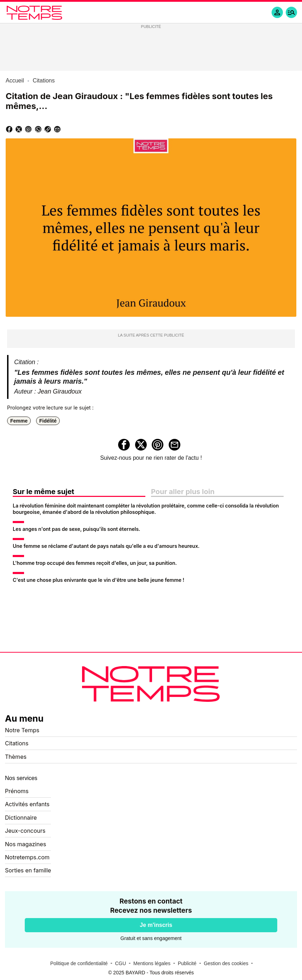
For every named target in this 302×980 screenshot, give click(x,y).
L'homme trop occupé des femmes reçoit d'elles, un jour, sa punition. (95, 563)
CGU (120, 963)
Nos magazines (25, 844)
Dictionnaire (21, 818)
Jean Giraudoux (60, 391)
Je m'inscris (156, 925)
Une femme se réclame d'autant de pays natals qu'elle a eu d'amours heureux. (106, 546)
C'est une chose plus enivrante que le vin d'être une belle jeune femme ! (98, 580)
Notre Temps (22, 730)
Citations (17, 743)
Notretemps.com (27, 857)
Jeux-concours (25, 831)
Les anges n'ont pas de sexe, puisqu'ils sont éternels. (77, 529)
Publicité (187, 963)
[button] (291, 12)
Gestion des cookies (226, 963)
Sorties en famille (28, 870)
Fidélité (48, 421)
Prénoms (17, 791)
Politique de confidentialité (79, 963)
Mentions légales (152, 963)
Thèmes (16, 757)
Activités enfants (27, 804)
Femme (19, 421)
